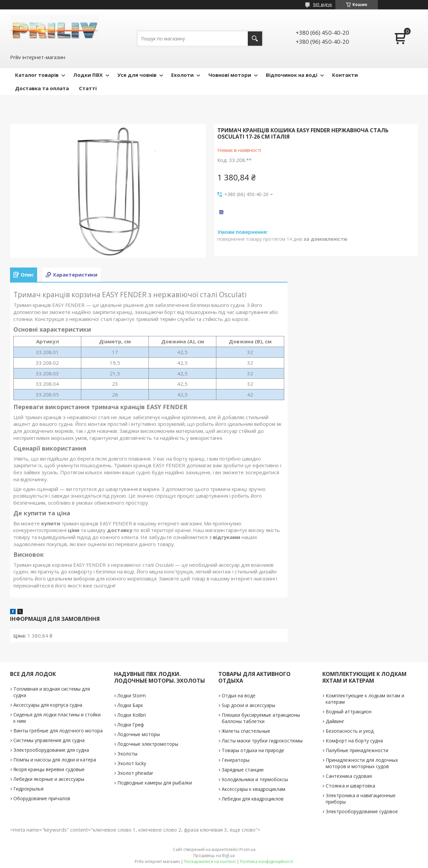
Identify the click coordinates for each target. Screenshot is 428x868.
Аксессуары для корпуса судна (48, 705)
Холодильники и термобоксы (255, 779)
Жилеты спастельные (246, 731)
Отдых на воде (239, 696)
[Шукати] (255, 39)
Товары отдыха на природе (253, 750)
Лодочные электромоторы (148, 744)
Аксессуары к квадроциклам (253, 789)
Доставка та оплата (42, 88)
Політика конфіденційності (267, 861)
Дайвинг (335, 721)
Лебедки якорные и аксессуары (49, 779)
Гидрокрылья (28, 789)
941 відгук (323, 5)
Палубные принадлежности (357, 750)
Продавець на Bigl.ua (214, 855)
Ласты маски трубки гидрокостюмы (262, 741)
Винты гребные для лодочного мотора (58, 731)
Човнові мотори (230, 75)
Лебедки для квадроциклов (253, 799)
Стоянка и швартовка (350, 786)
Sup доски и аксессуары (248, 705)
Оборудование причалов (42, 798)
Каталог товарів (37, 75)
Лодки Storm (132, 696)
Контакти (345, 75)
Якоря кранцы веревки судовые (49, 769)
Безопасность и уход (350, 731)
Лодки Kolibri (132, 715)
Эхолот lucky (132, 763)
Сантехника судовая (349, 776)
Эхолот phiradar (135, 773)
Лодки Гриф (131, 725)
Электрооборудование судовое (362, 811)
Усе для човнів (137, 75)
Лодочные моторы (139, 734)
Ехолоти (182, 75)
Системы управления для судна (49, 740)
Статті (88, 88)
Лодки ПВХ (88, 75)
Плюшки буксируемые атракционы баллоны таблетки (261, 718)
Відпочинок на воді (292, 75)
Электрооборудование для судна (51, 750)
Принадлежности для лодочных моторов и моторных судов (362, 763)
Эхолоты (127, 754)
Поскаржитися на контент (210, 861)
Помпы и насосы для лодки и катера (55, 760)
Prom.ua (247, 849)
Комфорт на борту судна (354, 741)
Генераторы (236, 760)
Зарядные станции (243, 770)
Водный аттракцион (349, 712)
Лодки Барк (130, 705)
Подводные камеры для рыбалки (155, 783)
